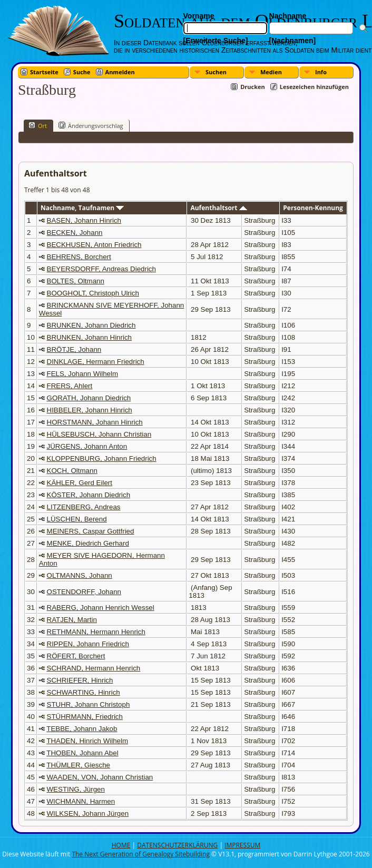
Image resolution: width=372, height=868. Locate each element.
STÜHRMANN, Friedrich (85, 717)
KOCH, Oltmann (72, 471)
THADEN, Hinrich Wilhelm (87, 741)
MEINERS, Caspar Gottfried (91, 531)
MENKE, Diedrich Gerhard (88, 543)
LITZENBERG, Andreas (84, 507)
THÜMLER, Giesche (78, 765)
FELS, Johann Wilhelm (83, 374)
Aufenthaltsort (218, 208)
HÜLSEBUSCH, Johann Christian (99, 434)
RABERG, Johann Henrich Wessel (101, 608)
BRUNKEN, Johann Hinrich (89, 337)
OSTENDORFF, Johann (84, 592)
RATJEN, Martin (72, 620)
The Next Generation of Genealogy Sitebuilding (141, 854)
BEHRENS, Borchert (79, 257)
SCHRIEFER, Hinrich (80, 680)
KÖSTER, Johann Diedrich (89, 495)
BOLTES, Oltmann (76, 281)
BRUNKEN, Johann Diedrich (91, 325)
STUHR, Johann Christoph (89, 704)
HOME (121, 845)
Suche (82, 72)
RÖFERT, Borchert (76, 656)
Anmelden (120, 72)
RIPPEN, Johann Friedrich (88, 644)
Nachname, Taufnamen (82, 208)
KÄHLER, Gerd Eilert (80, 483)
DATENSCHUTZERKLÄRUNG (177, 845)
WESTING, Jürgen (76, 789)
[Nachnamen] (293, 41)
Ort (38, 125)
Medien (271, 72)
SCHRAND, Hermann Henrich (94, 668)
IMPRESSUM (242, 845)
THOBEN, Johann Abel (82, 753)
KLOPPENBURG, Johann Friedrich (102, 458)
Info (321, 72)
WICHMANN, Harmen (81, 801)
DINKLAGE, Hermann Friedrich (96, 362)
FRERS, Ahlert (70, 386)
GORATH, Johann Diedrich (89, 398)
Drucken (253, 87)
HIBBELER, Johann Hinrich (90, 410)
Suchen (216, 72)
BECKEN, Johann (75, 233)
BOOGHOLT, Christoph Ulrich (93, 293)
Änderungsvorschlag (91, 125)
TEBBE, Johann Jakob (82, 729)
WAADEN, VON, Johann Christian (100, 777)
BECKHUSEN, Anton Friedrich (94, 245)
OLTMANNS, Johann (80, 575)
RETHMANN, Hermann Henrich (96, 632)
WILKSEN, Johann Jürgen (88, 813)
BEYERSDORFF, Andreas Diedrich (101, 269)
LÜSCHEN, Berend (77, 519)
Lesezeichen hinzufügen (314, 87)
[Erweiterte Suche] (216, 41)
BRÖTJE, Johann (74, 349)
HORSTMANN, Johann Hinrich (95, 422)
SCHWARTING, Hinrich (84, 692)
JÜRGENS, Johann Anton (87, 446)
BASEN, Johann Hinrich (84, 220)
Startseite (44, 72)
